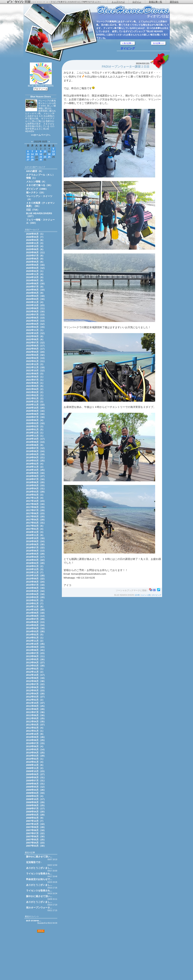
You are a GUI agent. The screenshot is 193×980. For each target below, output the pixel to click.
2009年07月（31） (36, 781)
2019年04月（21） (36, 457)
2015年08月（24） (36, 582)
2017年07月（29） (36, 510)
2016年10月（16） (36, 538)
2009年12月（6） (35, 765)
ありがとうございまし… (39, 868)
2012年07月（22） (36, 684)
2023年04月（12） (36, 324)
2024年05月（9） (35, 293)
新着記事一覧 (155, 2)
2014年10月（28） (36, 610)
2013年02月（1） (35, 669)
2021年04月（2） (35, 389)
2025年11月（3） (35, 243)
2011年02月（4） (35, 728)
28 (32, 160)
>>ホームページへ (41, 135)
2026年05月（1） (35, 234)
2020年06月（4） (35, 420)
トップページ (118, 2)
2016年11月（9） (35, 535)
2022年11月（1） (35, 330)
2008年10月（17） (36, 799)
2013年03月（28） (36, 666)
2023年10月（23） (36, 305)
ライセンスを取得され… (39, 874)
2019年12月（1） (35, 433)
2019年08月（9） (35, 445)
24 (45, 157)
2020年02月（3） (35, 426)
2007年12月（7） (35, 821)
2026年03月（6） (35, 240)
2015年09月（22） (36, 579)
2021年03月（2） (35, 392)
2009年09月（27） (36, 774)
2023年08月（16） (36, 311)
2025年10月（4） (35, 246)
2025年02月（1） (35, 271)
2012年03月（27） (36, 697)
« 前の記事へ (128, 43)
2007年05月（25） (36, 840)
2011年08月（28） (36, 709)
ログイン (137, 2)
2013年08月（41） (36, 650)
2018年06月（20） (36, 482)
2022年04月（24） (36, 352)
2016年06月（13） (36, 551)
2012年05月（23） (36, 690)
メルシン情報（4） (36, 182)
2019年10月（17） (36, 439)
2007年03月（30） (36, 846)
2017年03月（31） (36, 523)
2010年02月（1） (35, 759)
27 (28, 160)
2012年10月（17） (36, 675)
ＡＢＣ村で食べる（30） (39, 185)
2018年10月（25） (36, 470)
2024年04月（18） (36, 296)
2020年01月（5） (35, 430)
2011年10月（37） (36, 703)
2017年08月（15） (36, 507)
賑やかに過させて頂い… (39, 857)
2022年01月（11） (36, 361)
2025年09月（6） (35, 249)
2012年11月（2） (35, 672)
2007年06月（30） (36, 836)
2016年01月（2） (35, 566)
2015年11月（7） (35, 572)
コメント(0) (146, 595)
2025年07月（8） (35, 256)
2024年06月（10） (36, 290)
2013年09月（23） (36, 647)
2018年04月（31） (36, 489)
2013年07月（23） (36, 653)
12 (53, 151)
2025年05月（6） (35, 262)
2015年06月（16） (36, 588)
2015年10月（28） (36, 576)
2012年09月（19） (36, 678)
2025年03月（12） (36, 268)
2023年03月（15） (36, 327)
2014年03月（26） (36, 631)
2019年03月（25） (36, 461)
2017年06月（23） (36, 513)
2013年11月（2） (35, 641)
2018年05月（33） (36, 485)
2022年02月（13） (36, 358)
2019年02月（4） (35, 464)
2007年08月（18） (36, 830)
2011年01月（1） (35, 731)
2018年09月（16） (36, 473)
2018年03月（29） (36, 492)
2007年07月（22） (36, 833)
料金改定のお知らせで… (39, 879)
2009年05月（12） (36, 787)
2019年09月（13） (36, 442)
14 (32, 154)
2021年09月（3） (35, 374)
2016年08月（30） (36, 544)
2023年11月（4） (35, 302)
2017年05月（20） (36, 516)
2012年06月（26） (36, 687)
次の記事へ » (158, 43)
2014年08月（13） (36, 616)
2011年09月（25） (36, 706)
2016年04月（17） (36, 557)
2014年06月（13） (36, 622)
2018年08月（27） (36, 476)
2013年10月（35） (36, 644)
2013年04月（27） (36, 663)
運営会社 (174, 2)
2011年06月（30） (36, 715)
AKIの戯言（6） (35, 171)
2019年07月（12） (36, 448)
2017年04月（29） (36, 520)
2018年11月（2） (35, 467)
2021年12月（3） (35, 364)
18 (49, 154)
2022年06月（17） (36, 346)
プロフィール (41, 89)
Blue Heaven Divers (41, 97)
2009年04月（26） (36, 790)
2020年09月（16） (36, 411)
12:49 (137, 595)
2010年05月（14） (36, 749)
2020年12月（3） (35, 402)
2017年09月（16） (36, 504)
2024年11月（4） (35, 274)
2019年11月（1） (35, 436)
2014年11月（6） (35, 607)
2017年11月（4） (35, 498)
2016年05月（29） (36, 554)
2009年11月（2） (35, 768)
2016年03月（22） (36, 560)
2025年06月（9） (35, 259)
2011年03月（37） (36, 725)
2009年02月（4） (35, 796)
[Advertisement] (41, 956)
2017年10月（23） (36, 501)
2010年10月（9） (35, 734)
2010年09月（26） (36, 737)
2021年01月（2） (35, 398)
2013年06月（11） (36, 656)
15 (36, 154)
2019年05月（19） (36, 454)
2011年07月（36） (36, 712)
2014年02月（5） (35, 635)
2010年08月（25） (36, 740)
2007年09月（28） (36, 827)
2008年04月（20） (36, 812)
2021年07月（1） (35, 380)
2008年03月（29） (36, 815)
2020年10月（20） (36, 408)
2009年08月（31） (36, 777)
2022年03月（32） (36, 355)
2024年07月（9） (35, 287)
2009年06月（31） (36, 784)
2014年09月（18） (36, 613)
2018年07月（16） (36, 479)
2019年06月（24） (36, 451)
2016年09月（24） (36, 541)
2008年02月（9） (35, 818)
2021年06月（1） (35, 383)
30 (41, 160)
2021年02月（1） (35, 395)
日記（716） (33, 210)
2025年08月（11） (36, 252)
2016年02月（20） (36, 563)
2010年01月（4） (35, 762)
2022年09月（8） (35, 336)
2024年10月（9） (35, 277)
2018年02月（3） (35, 495)
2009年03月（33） (36, 793)
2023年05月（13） (36, 321)
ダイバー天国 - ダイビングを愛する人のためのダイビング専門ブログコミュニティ (56, 2)
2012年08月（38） (36, 681)
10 (45, 151)
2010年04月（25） (36, 753)
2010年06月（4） (35, 746)
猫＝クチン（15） (36, 193)
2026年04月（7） (35, 237)
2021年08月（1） (35, 377)
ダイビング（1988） (37, 189)
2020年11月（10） (36, 405)
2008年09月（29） (36, 802)
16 (41, 154)
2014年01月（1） (35, 638)
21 (32, 157)
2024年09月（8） (35, 280)
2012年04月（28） (36, 694)
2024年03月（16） (36, 299)
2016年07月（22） (36, 548)
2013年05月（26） (36, 659)
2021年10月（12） (36, 370)
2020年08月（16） (36, 414)
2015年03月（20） (36, 597)
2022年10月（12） (36, 333)
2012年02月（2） (35, 700)
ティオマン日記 (133, 12)
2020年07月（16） (36, 417)
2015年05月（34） (36, 591)
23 (41, 157)
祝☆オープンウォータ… (39, 908)
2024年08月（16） (36, 284)
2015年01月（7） (35, 603)
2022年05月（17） (36, 349)
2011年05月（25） (36, 718)
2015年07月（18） (36, 585)
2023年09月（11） (36, 308)
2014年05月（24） (36, 625)
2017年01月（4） (35, 529)
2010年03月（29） (36, 756)
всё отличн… (34, 921)
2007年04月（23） (36, 843)
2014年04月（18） (36, 628)
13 (28, 154)
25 (49, 157)
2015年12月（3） (35, 569)
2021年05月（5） (35, 386)
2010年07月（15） (36, 743)
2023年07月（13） (36, 315)
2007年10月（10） (36, 824)
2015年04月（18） (36, 594)
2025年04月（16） (36, 265)
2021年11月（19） (36, 367)
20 (28, 157)
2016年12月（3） (35, 532)
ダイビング (128, 48)
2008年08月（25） (36, 805)
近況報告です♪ (34, 862)
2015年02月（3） (35, 600)
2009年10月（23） (36, 771)
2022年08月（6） (35, 339)
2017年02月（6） (35, 526)
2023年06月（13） (36, 318)
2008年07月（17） (36, 809)
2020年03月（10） (36, 423)
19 (53, 154)
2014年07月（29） (36, 619)
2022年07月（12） (36, 343)
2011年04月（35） (36, 722)
